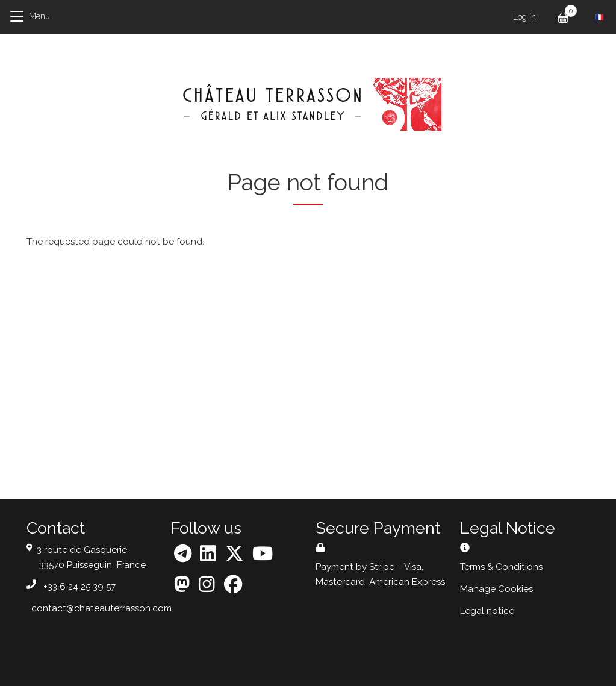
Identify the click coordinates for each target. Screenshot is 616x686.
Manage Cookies (496, 589)
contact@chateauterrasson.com (101, 608)
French (599, 17)
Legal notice (487, 611)
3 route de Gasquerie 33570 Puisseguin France (91, 557)
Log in (524, 17)
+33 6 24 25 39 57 (79, 587)
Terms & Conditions (501, 567)
